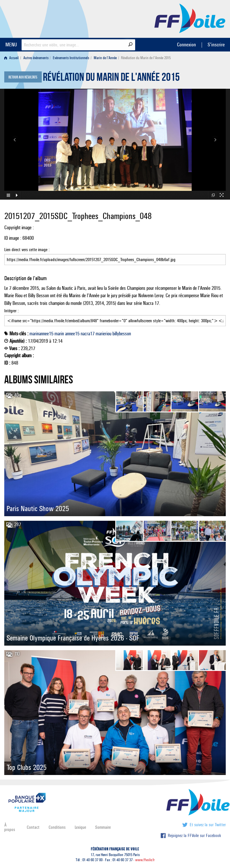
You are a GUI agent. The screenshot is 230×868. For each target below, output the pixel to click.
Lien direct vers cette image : (115, 256)
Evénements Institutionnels (71, 58)
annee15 (72, 334)
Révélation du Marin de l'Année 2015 (111, 78)
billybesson (122, 334)
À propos (10, 827)
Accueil (11, 58)
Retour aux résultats (23, 77)
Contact (33, 827)
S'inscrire (216, 45)
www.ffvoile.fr (145, 860)
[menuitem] (13, 58)
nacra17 (88, 334)
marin (59, 334)
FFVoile (190, 18)
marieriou (103, 334)
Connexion (186, 45)
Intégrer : (115, 317)
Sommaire (103, 827)
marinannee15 (41, 334)
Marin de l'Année (105, 58)
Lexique (80, 827)
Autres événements (36, 58)
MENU (11, 45)
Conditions (57, 827)
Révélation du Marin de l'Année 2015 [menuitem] (146, 58)
